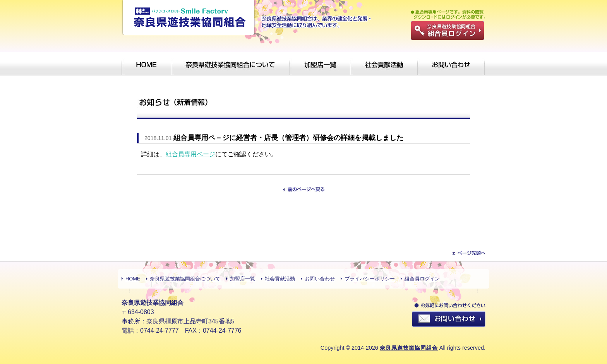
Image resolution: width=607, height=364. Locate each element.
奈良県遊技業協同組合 (409, 348)
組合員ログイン (422, 279)
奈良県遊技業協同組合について (185, 279)
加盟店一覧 (243, 279)
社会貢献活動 (280, 279)
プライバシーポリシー (370, 279)
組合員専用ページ (190, 154)
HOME (133, 279)
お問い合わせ (320, 279)
